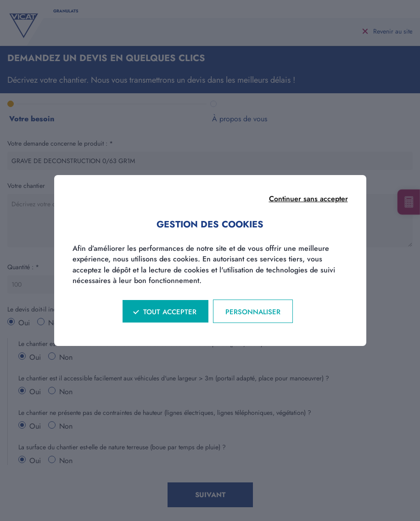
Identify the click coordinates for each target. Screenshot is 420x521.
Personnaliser (253, 312)
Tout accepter (170, 312)
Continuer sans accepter (308, 199)
